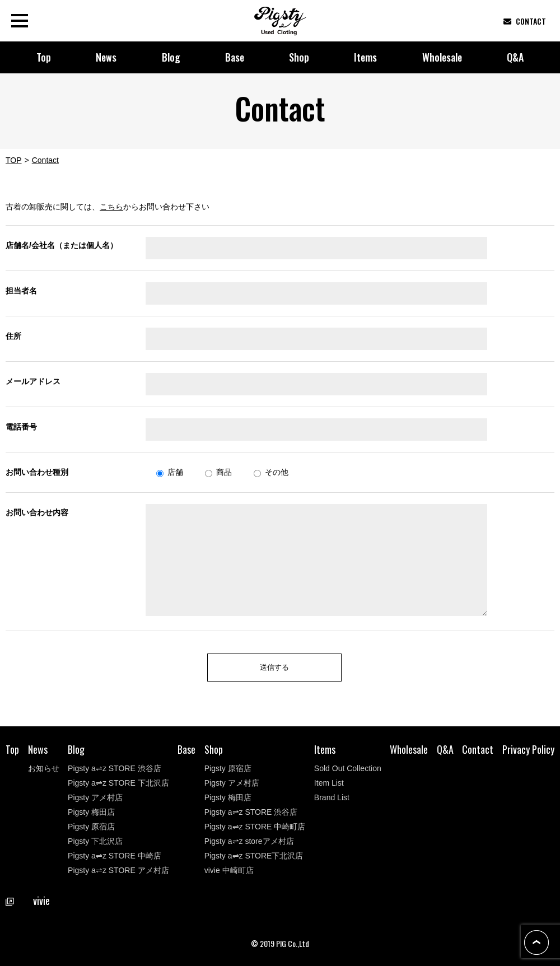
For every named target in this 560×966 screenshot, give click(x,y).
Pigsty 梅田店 (91, 812)
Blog (171, 57)
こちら (111, 207)
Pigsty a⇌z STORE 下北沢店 (118, 783)
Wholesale (442, 57)
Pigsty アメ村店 (95, 797)
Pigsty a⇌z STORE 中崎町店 (255, 827)
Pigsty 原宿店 (91, 827)
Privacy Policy (528, 749)
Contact (478, 749)
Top (44, 57)
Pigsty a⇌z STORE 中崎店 (115, 856)
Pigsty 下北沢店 (95, 841)
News (106, 57)
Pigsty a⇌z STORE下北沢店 (254, 856)
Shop (299, 57)
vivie (28, 900)
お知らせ (44, 768)
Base (235, 57)
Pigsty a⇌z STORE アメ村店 (118, 870)
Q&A (515, 57)
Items (365, 57)
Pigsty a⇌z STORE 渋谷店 (115, 768)
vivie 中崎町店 (229, 870)
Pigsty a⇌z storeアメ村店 (249, 841)
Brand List (332, 797)
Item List (329, 783)
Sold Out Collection (348, 768)
